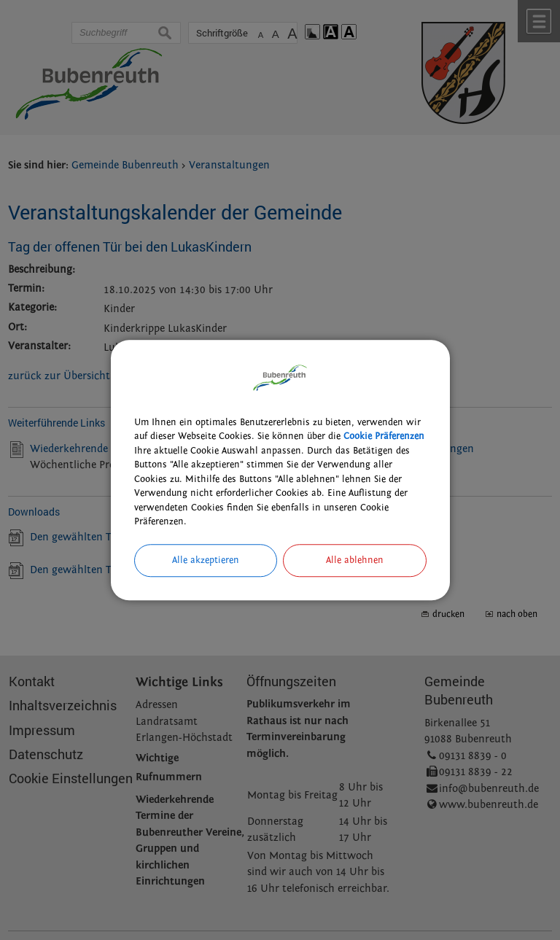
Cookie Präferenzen (384, 436)
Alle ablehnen (355, 560)
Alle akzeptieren (206, 560)
